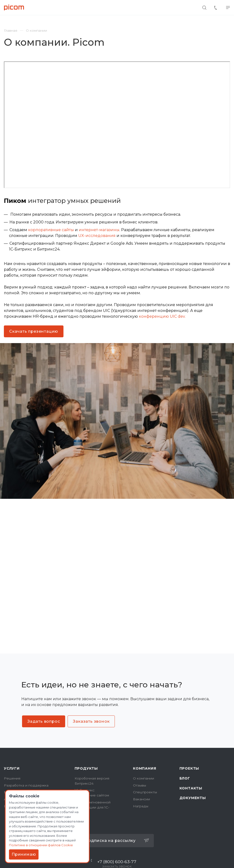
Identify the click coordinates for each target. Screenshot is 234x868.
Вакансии (141, 799)
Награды (141, 806)
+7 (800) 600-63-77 (117, 862)
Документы (193, 798)
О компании (144, 778)
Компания (144, 768)
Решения (12, 778)
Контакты (191, 788)
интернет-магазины (99, 230)
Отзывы (140, 785)
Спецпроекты (145, 792)
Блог (185, 778)
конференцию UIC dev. (162, 316)
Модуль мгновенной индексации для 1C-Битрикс (93, 807)
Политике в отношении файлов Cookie (41, 845)
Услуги (12, 768)
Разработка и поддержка (26, 785)
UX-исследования (97, 236)
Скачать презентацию (34, 331)
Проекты (189, 768)
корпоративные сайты (51, 230)
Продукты (86, 768)
